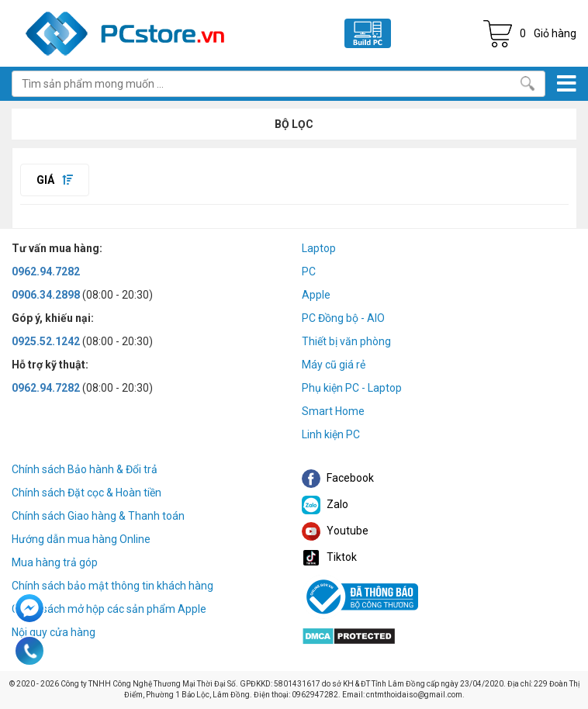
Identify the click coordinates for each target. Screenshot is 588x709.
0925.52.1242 (46, 341)
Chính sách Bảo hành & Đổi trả (85, 469)
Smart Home (333, 411)
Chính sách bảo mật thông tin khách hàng (112, 586)
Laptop (319, 248)
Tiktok (329, 557)
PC (309, 271)
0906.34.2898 (46, 295)
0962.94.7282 (46, 271)
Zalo (325, 504)
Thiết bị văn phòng (346, 341)
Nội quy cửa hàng (54, 632)
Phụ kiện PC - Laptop (352, 388)
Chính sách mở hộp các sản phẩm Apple (109, 609)
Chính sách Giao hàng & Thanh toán (98, 516)
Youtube (335, 531)
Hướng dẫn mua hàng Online (81, 539)
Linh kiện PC (331, 434)
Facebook (338, 478)
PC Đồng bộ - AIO (343, 318)
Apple (316, 295)
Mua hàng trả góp (55, 562)
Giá (55, 180)
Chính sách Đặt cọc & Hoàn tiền (86, 493)
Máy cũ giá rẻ (334, 365)
